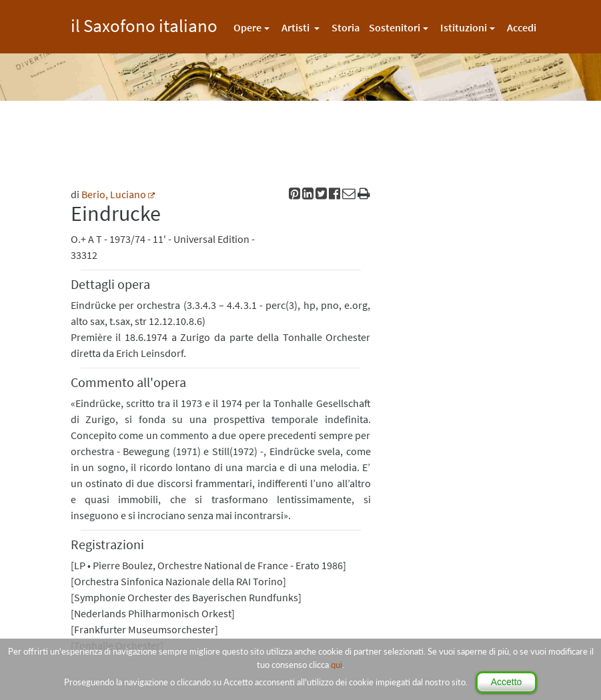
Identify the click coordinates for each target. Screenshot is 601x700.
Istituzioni (464, 27)
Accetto (507, 682)
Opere (247, 27)
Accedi (522, 27)
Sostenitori (395, 27)
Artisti (296, 27)
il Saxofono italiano (144, 24)
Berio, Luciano (114, 194)
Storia (346, 27)
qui (337, 665)
